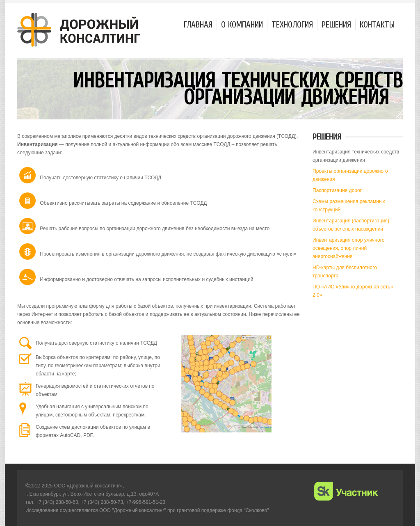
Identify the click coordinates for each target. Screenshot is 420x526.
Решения (336, 24)
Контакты (377, 24)
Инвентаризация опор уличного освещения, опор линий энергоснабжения (348, 248)
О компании (242, 24)
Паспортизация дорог (337, 190)
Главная (198, 24)
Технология (292, 24)
